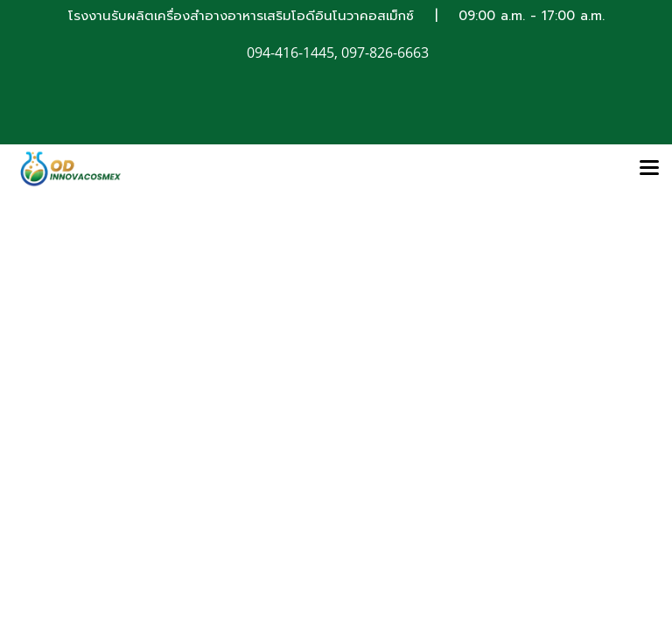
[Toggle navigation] (649, 169)
